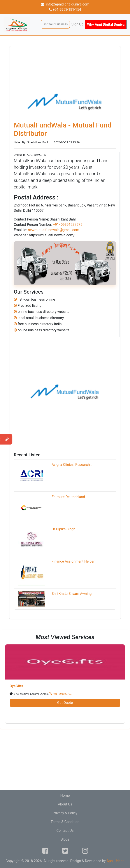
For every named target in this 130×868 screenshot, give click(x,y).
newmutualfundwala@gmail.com (54, 230)
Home (65, 795)
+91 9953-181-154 (65, 10)
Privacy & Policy (65, 813)
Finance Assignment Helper (73, 561)
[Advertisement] (65, 760)
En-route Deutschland (68, 497)
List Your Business (55, 24)
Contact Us (65, 831)
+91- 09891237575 (68, 225)
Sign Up (78, 24)
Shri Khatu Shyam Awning (72, 594)
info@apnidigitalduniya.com (65, 4)
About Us (65, 804)
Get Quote (65, 703)
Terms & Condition (65, 822)
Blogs (65, 839)
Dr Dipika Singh (63, 529)
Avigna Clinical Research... (72, 465)
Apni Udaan (116, 861)
